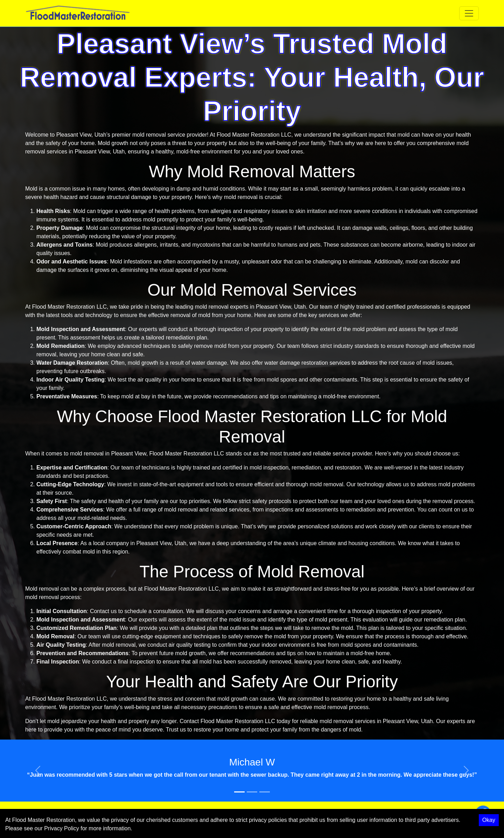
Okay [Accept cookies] (489, 820)
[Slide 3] (265, 792)
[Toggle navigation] (469, 13)
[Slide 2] (252, 792)
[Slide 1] (239, 792)
